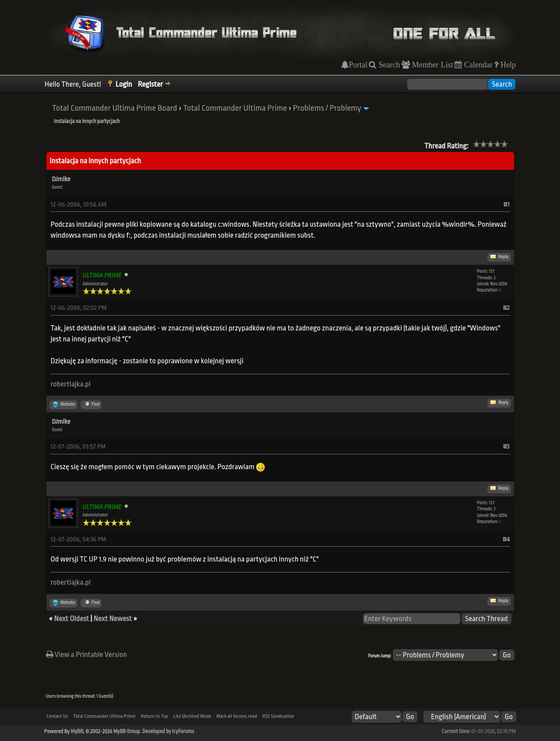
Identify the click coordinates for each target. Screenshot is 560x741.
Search (388, 65)
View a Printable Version (87, 655)
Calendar (477, 65)
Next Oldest (72, 619)
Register (150, 84)
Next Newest (113, 619)
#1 (507, 205)
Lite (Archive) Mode (192, 716)
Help (507, 65)
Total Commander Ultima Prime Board (115, 108)
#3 (506, 447)
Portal (358, 65)
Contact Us (57, 716)
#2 (506, 308)
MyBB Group (127, 731)
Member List (432, 65)
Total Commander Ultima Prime (235, 108)
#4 (506, 539)
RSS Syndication (278, 716)
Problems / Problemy (327, 108)
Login (124, 84)
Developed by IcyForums (168, 731)
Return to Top (154, 716)
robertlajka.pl (71, 384)
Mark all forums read (237, 716)
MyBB (77, 731)
